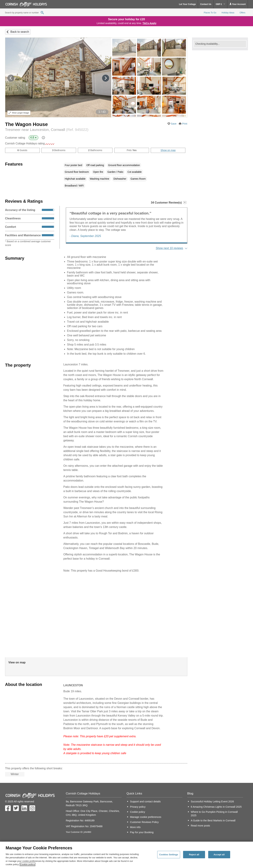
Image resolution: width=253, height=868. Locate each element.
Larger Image (19, 113)
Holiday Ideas (228, 13)
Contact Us (206, 4)
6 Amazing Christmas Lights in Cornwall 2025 (216, 807)
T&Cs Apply (149, 23)
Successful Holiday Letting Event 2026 (212, 802)
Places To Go (210, 13)
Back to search (20, 32)
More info (135, 827)
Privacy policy (138, 807)
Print (185, 124)
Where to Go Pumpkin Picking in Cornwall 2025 (214, 814)
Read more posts (200, 826)
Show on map (168, 150)
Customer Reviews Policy (144, 822)
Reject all (194, 855)
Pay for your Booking (142, 832)
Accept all (219, 855)
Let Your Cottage (187, 4)
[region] (126, 855)
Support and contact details (145, 802)
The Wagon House (26, 124)
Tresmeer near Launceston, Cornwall (47, 130)
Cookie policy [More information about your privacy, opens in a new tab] (27, 864)
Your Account (238, 4)
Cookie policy (138, 812)
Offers (242, 13)
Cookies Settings (169, 855)
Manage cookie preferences (146, 817)
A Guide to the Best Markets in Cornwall (213, 821)
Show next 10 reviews (169, 248)
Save (174, 124)
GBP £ (220, 4)
